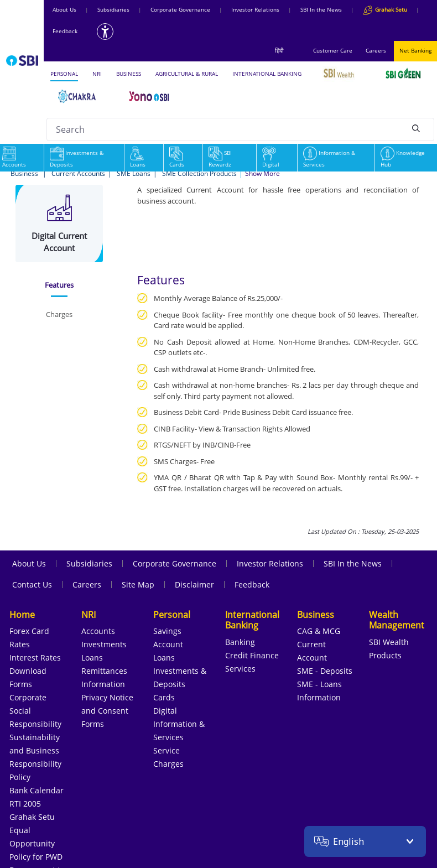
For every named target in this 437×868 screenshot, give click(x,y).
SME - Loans (319, 684)
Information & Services (329, 158)
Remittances (104, 671)
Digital (271, 158)
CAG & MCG (319, 631)
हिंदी (279, 50)
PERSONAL (64, 74)
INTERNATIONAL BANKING (267, 74)
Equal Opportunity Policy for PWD (36, 843)
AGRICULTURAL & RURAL (187, 74)
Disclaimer (194, 584)
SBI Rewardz (220, 158)
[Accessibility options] (105, 32)
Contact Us (32, 584)
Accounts (98, 631)
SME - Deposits (325, 671)
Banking (240, 642)
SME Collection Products (199, 173)
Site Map (138, 584)
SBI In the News (321, 9)
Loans (138, 158)
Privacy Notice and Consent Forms (107, 711)
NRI (97, 74)
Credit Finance (252, 655)
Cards (177, 158)
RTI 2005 (25, 804)
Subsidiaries (113, 9)
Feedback (65, 31)
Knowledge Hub (403, 158)
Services (240, 669)
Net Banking (415, 50)
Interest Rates (35, 658)
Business (25, 173)
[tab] (59, 285)
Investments (104, 644)
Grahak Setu (32, 817)
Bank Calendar (37, 790)
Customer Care (333, 50)
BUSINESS (129, 74)
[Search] (416, 128)
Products (385, 655)
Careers (376, 50)
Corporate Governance (180, 9)
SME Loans (134, 173)
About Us (64, 9)
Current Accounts (78, 173)
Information (103, 684)
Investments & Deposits (77, 158)
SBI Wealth (389, 642)
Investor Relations (255, 9)
